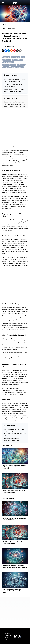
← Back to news (6, 25)
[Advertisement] (15, 127)
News (3, 28)
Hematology (11, 28)
